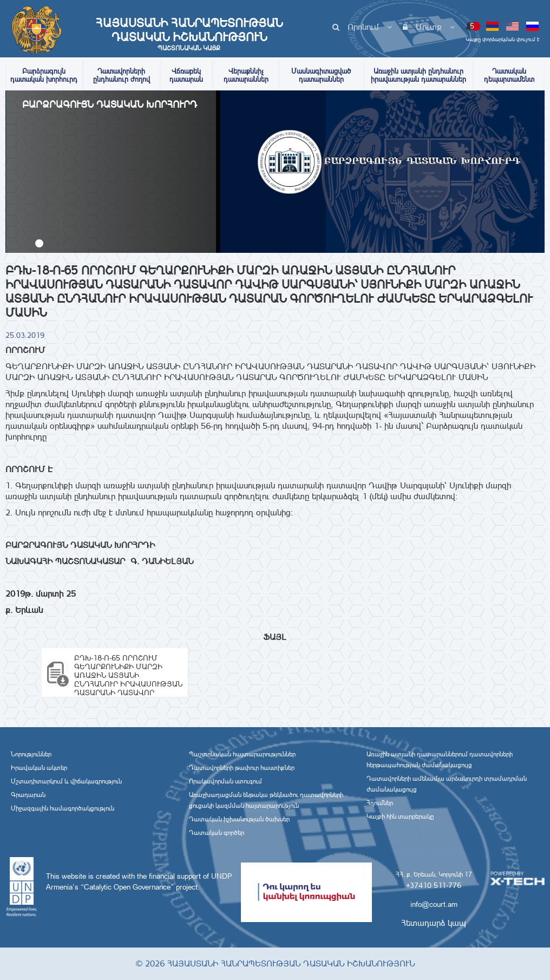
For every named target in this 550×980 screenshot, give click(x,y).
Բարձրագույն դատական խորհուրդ (44, 75)
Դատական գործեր (217, 833)
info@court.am (434, 904)
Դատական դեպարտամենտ (509, 75)
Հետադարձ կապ (434, 923)
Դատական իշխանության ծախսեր (239, 819)
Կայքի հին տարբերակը (400, 816)
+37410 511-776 (434, 885)
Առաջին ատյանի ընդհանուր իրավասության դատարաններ (418, 75)
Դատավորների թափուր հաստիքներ (242, 768)
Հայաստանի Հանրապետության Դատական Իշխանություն (189, 34)
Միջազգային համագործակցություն (63, 808)
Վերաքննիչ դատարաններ (246, 75)
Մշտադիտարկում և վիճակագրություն (66, 781)
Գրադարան (28, 795)
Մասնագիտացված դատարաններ (321, 75)
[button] (39, 243)
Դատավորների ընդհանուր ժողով (122, 75)
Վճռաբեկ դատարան (186, 75)
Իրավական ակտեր (39, 768)
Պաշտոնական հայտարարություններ (242, 754)
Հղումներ (380, 803)
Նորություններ (31, 754)
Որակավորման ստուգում (225, 781)
